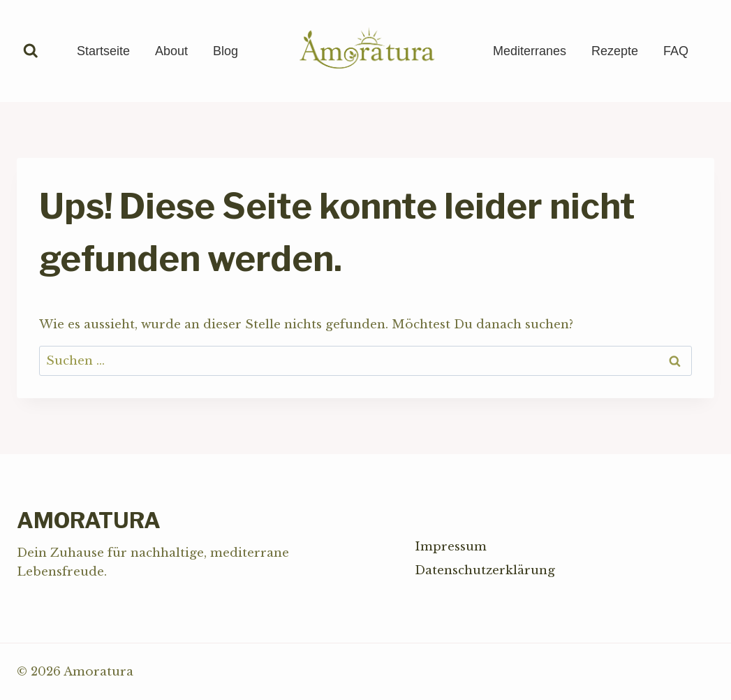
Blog (226, 51)
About (171, 51)
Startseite (103, 51)
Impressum (451, 547)
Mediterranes (530, 51)
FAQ (676, 51)
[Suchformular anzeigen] (31, 51)
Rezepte (615, 51)
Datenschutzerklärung (485, 570)
